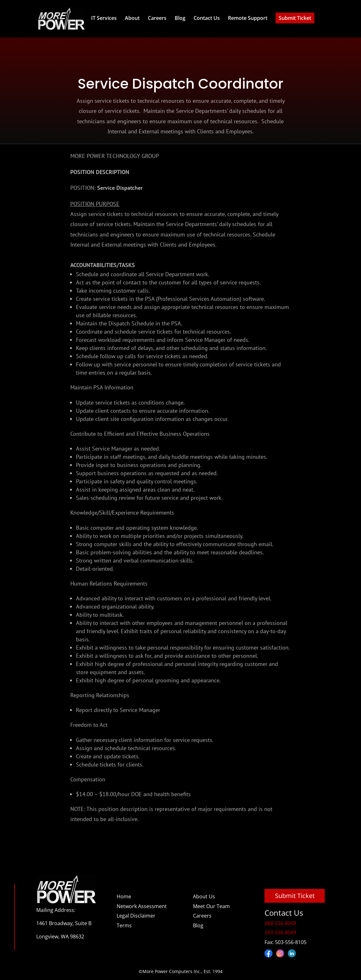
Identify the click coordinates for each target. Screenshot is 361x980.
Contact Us (207, 18)
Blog (180, 18)
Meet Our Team (211, 906)
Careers (157, 18)
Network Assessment (142, 906)
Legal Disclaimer (136, 916)
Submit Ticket (295, 18)
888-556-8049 (280, 923)
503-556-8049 (280, 932)
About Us (204, 896)
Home (124, 896)
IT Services (104, 18)
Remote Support (248, 18)
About (132, 18)
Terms (124, 925)
